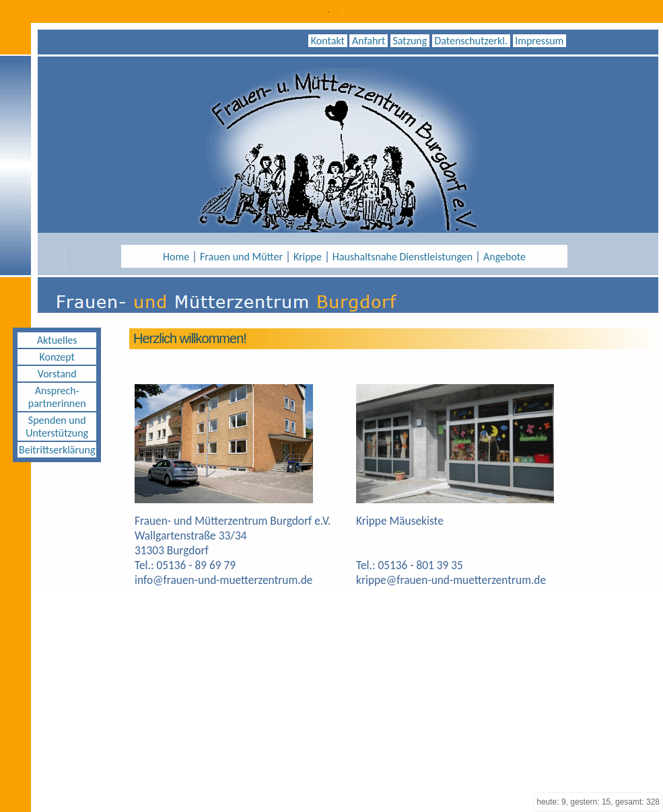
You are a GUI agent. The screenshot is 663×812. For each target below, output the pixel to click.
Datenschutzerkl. (471, 41)
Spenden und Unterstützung (57, 427)
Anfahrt (368, 41)
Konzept (57, 357)
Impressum (539, 41)
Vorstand (57, 374)
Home (176, 257)
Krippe (308, 257)
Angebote (504, 257)
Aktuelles (57, 340)
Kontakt (327, 41)
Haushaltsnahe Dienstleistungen (403, 257)
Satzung (410, 41)
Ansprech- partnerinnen (57, 397)
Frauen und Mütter (241, 257)
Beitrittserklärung (57, 450)
